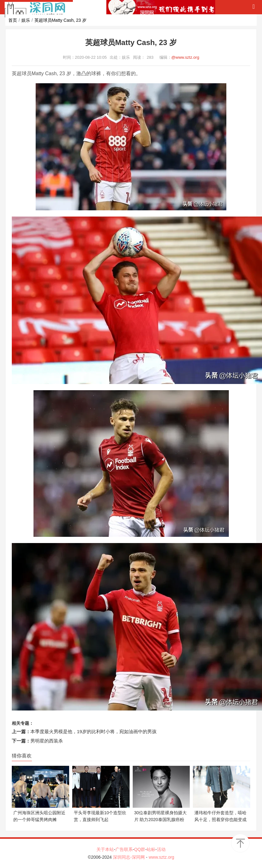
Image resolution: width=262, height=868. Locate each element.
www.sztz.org (161, 857)
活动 (161, 849)
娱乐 (26, 20)
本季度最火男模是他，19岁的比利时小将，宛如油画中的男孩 (93, 731)
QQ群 (140, 849)
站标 (151, 849)
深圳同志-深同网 (129, 857)
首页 (13, 20)
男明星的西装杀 (47, 741)
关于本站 (105, 849)
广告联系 (124, 849)
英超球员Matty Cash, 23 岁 (60, 20)
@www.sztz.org (185, 57)
